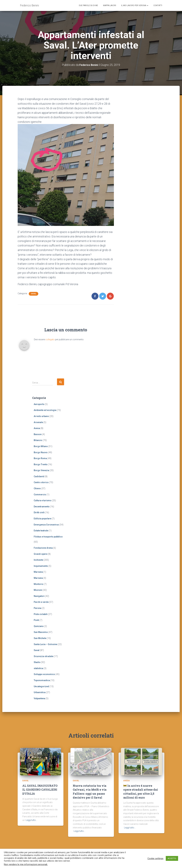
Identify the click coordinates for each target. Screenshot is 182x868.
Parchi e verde (41, 602)
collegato (50, 339)
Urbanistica (40, 692)
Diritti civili (39, 512)
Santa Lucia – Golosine (45, 644)
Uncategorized (41, 686)
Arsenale (38, 422)
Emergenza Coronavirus (46, 525)
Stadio (37, 662)
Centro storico (41, 482)
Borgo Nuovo (41, 452)
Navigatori (39, 596)
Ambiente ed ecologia (45, 410)
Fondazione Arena (43, 548)
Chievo (37, 488)
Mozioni (38, 590)
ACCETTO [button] (172, 858)
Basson (38, 434)
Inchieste (38, 560)
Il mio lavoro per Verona (135, 5)
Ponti (36, 620)
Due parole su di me (88, 5)
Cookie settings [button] (155, 858)
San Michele (40, 638)
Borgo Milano (41, 446)
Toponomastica (42, 680)
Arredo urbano (41, 416)
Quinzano (39, 626)
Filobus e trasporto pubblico (48, 537)
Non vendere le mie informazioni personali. (26, 864)
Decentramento (42, 507)
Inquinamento (41, 566)
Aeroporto (39, 404)
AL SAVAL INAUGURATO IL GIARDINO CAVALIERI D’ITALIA (40, 791)
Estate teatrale (41, 531)
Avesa (37, 428)
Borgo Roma (40, 458)
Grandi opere (41, 554)
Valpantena (39, 698)
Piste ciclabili (41, 614)
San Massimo (41, 632)
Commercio (40, 495)
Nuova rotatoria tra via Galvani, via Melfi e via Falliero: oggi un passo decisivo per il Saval (90, 793)
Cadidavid (39, 476)
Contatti (158, 5)
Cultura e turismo (43, 500)
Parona (37, 608)
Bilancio (38, 440)
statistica (38, 668)
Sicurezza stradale (44, 656)
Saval (34, 294)
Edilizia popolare (42, 519)
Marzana (38, 572)
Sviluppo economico (44, 674)
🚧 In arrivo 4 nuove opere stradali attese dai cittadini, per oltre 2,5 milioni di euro (141, 793)
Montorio (39, 584)
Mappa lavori (110, 5)
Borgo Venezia (41, 470)
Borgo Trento (41, 464)
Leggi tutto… (31, 822)
